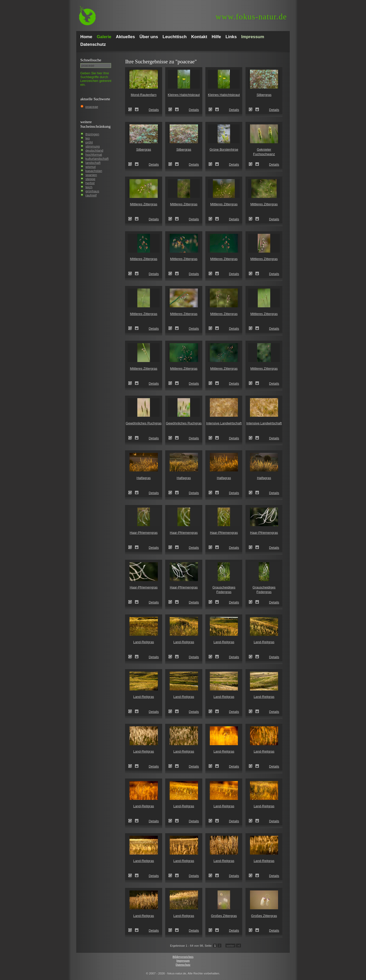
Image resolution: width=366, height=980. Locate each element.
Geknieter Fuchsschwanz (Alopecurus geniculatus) (252, 164)
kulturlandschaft (97, 159)
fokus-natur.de (251, 17)
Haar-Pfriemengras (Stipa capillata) (132, 547)
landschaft (93, 163)
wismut (90, 167)
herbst (90, 183)
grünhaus (92, 191)
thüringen (92, 134)
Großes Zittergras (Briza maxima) (212, 930)
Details (154, 110)
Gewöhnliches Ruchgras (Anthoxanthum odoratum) (132, 438)
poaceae (92, 107)
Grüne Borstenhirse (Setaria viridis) (212, 164)
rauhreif (91, 195)
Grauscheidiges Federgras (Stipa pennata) (212, 602)
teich (89, 187)
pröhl (89, 142)
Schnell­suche (91, 60)
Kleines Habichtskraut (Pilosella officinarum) (172, 109)
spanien (91, 175)
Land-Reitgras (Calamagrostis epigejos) (132, 657)
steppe (90, 179)
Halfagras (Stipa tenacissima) (132, 493)
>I (238, 946)
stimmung (93, 146)
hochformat (94, 155)
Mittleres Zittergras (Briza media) (132, 219)
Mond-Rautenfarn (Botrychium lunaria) (132, 109)
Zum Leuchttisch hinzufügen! (137, 109)
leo (88, 138)
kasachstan (94, 171)
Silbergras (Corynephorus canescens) (252, 109)
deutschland (94, 150)
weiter (230, 946)
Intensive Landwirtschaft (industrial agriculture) (212, 438)
